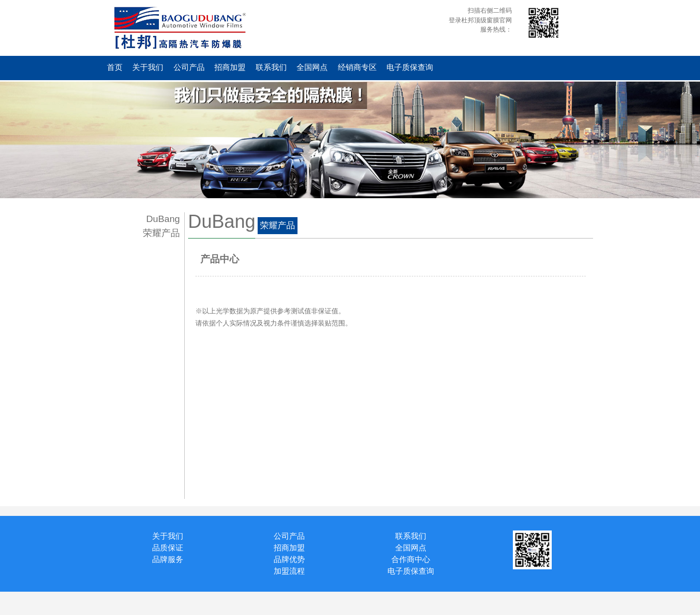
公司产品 (189, 67)
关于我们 (148, 67)
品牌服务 (168, 559)
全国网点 (312, 67)
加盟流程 (289, 571)
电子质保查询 (410, 67)
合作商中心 (411, 559)
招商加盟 (230, 67)
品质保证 (168, 548)
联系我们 (271, 67)
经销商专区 (357, 67)
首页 (115, 67)
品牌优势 (289, 559)
